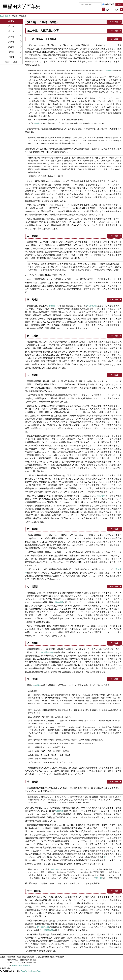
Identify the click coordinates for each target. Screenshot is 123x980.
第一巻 (11, 26)
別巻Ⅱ (11, 57)
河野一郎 (107, 857)
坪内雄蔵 (59, 602)
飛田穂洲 (101, 496)
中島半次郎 (92, 306)
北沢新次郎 (48, 930)
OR (113, 4)
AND (106, 4)
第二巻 (8, 16)
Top (1, 16)
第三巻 (11, 37)
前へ (108, 10)
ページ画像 (114, 22)
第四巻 (11, 42)
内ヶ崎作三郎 (47, 652)
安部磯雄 (109, 71)
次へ (117, 10)
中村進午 (37, 685)
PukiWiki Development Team (31, 971)
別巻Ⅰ (11, 52)
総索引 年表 (11, 62)
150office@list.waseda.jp (21, 965)
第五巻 (11, 47)
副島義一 (53, 306)
